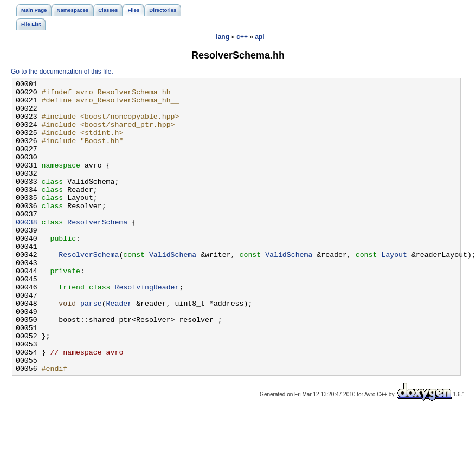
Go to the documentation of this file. (62, 72)
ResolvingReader (147, 329)
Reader (119, 349)
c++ (242, 37)
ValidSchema (173, 290)
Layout (394, 290)
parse (91, 349)
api (259, 37)
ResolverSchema (97, 251)
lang (223, 37)
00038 (27, 251)
